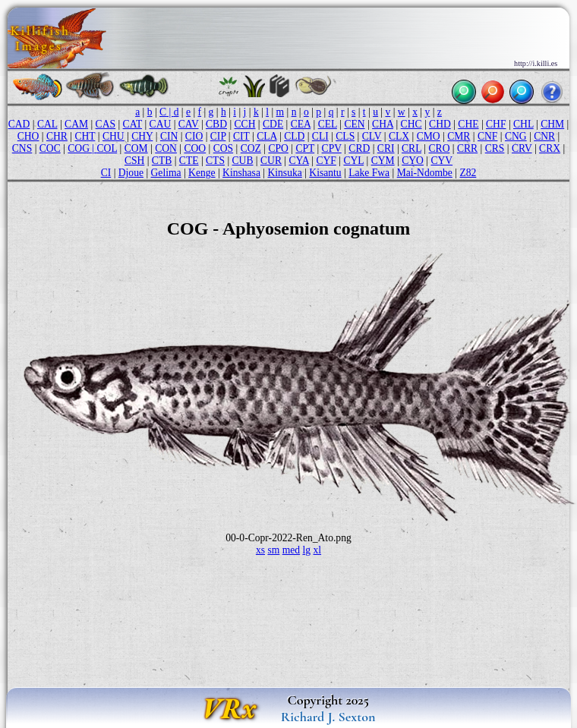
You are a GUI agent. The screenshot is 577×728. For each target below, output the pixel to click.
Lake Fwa (369, 173)
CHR (57, 136)
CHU (114, 136)
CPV (332, 148)
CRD (359, 148)
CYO (413, 161)
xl (318, 550)
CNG (516, 136)
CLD (294, 136)
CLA (266, 136)
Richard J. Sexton (328, 717)
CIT (241, 136)
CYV (441, 161)
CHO (28, 136)
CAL (47, 124)
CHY (142, 136)
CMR (459, 136)
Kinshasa (241, 173)
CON (166, 148)
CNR (544, 136)
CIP (218, 136)
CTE (189, 161)
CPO (278, 148)
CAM (76, 124)
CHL (523, 124)
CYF (326, 161)
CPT (305, 148)
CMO (429, 136)
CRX (550, 148)
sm (273, 550)
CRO (440, 148)
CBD (216, 124)
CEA (301, 124)
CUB (243, 161)
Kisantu (325, 173)
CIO (194, 136)
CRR (467, 148)
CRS (495, 148)
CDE (273, 124)
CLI (320, 136)
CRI (386, 148)
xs (260, 550)
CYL (353, 161)
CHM (552, 124)
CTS (215, 161)
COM (136, 148)
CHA (383, 124)
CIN (169, 136)
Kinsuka (284, 173)
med (291, 550)
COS (223, 148)
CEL (328, 124)
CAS (106, 124)
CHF (496, 124)
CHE (468, 124)
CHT (85, 136)
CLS (345, 136)
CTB (162, 161)
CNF (487, 136)
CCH (245, 124)
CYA (298, 161)
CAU (161, 124)
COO (195, 148)
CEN (354, 124)
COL (107, 148)
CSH (134, 161)
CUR (271, 161)
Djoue (131, 173)
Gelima (166, 173)
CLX (399, 136)
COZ (251, 148)
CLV (372, 136)
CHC (411, 124)
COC (50, 148)
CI (106, 173)
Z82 (468, 173)
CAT (132, 124)
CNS (22, 148)
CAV (189, 124)
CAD (19, 124)
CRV (522, 148)
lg (307, 550)
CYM (383, 161)
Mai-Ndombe (425, 173)
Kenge (202, 173)
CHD (440, 124)
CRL (411, 148)
